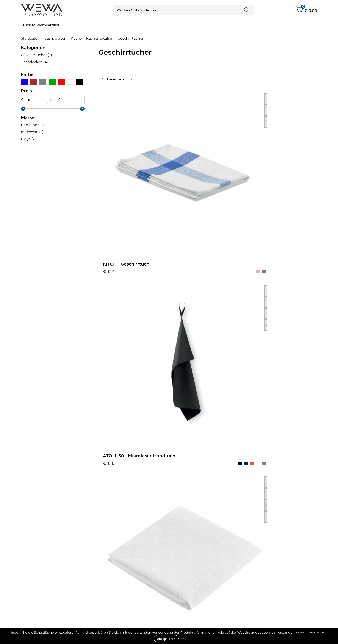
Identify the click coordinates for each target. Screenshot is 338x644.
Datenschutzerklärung (199, 573)
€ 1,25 (255, 177)
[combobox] (176, 10)
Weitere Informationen (311, 632)
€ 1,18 (182, 177)
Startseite (29, 38)
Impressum (189, 567)
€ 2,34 (256, 267)
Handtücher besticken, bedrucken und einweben (285, 563)
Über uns (187, 547)
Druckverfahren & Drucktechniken (133, 554)
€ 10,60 (184, 468)
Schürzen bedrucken (273, 573)
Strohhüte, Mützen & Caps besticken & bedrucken (277, 550)
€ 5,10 (182, 377)
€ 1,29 (109, 280)
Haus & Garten (54, 38)
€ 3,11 (109, 377)
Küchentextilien (100, 38)
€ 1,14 (109, 170)
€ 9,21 (109, 475)
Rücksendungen (193, 580)
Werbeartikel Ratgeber (123, 547)
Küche (76, 38)
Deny (183, 639)
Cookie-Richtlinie (194, 560)
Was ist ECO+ (115, 560)
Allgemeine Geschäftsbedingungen (210, 554)
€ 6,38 (183, 274)
